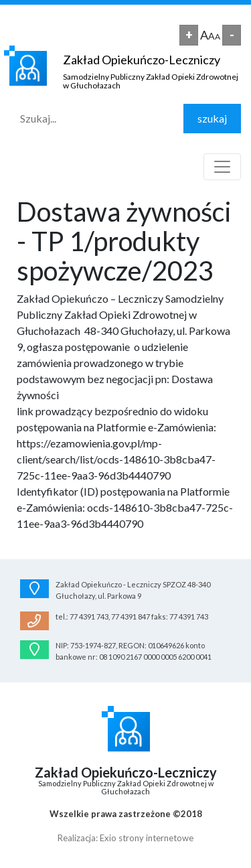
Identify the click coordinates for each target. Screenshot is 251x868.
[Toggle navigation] (222, 167)
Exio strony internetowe (147, 838)
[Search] (97, 119)
